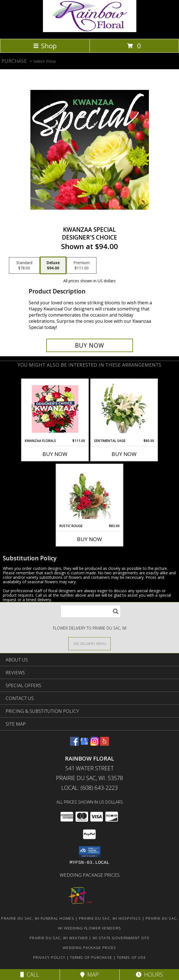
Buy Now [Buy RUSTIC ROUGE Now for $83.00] (89, 539)
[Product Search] (91, 611)
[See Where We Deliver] (89, 643)
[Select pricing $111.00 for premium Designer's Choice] (82, 266)
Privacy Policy (49, 957)
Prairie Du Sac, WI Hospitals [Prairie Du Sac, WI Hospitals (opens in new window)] (110, 918)
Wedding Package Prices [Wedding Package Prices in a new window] (90, 875)
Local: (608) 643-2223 (89, 788)
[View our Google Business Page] (84, 744)
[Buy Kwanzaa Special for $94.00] (90, 345)
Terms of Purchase (91, 957)
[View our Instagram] (95, 744)
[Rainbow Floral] (90, 31)
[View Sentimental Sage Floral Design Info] (124, 409)
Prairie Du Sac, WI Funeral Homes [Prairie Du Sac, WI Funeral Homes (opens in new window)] (38, 918)
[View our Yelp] (105, 744)
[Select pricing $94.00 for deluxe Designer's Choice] (53, 266)
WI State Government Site (121, 938)
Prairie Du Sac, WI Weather (59, 938)
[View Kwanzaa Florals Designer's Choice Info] (55, 409)
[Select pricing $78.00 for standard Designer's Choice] (24, 266)
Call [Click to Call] (30, 975)
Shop (45, 46)
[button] (90, 852)
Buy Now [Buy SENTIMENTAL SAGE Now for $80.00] (124, 454)
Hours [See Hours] (149, 975)
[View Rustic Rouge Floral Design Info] (90, 494)
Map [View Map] (89, 975)
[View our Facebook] (74, 744)
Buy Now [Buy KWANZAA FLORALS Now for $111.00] (55, 454)
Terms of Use (131, 957)
